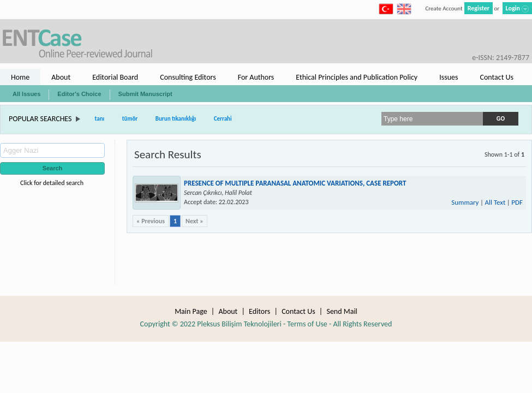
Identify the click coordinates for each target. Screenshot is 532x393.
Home (20, 77)
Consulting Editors (188, 77)
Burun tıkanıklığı (176, 119)
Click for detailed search (52, 183)
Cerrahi (223, 119)
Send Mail (342, 311)
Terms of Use (307, 324)
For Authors (256, 77)
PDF (517, 202)
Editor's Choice (79, 94)
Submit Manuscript (145, 94)
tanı (100, 119)
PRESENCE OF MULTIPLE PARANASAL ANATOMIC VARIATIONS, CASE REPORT (295, 183)
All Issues (26, 94)
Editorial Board (115, 77)
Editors (259, 311)
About (61, 77)
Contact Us (497, 77)
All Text (495, 202)
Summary (465, 202)
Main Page (191, 311)
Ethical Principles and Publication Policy (357, 77)
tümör (130, 119)
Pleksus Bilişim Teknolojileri (239, 324)
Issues (449, 77)
